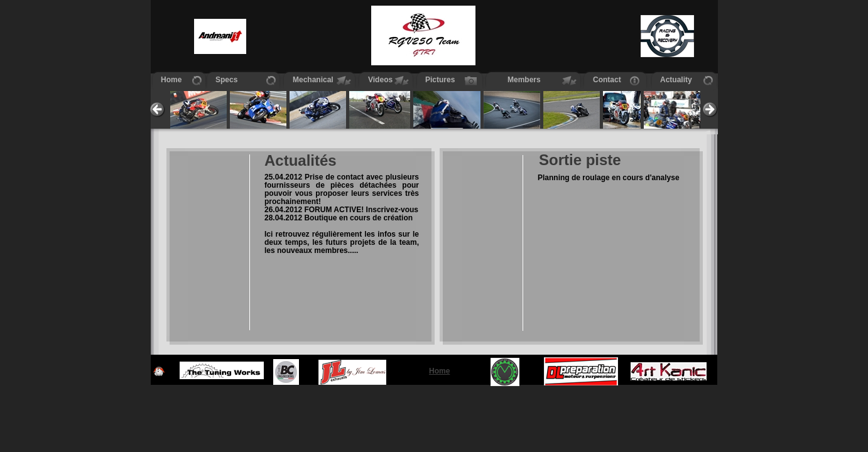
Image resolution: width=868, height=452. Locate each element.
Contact (607, 80)
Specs (226, 80)
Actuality (676, 80)
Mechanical (313, 80)
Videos (380, 80)
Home (171, 80)
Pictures (440, 80)
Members (518, 80)
